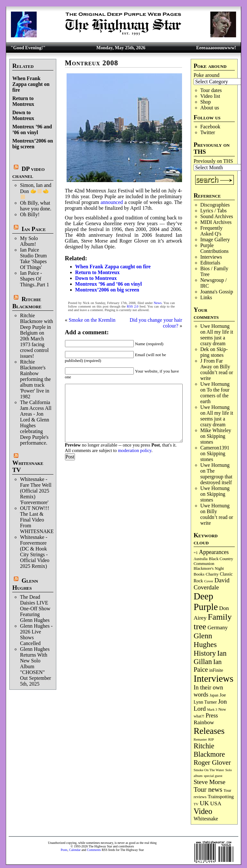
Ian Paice (34, 229)
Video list (210, 96)
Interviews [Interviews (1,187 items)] (214, 679)
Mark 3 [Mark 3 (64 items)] (212, 710)
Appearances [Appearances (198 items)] (214, 552)
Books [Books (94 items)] (199, 574)
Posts (64, 850)
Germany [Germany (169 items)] (218, 628)
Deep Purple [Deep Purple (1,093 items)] (206, 601)
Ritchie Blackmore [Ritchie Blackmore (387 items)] (209, 750)
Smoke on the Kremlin (92, 320)
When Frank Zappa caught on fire (31, 84)
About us (210, 108)
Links (206, 297)
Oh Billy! (30, 214)
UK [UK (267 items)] (204, 803)
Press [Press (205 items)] (212, 716)
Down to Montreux (23, 115)
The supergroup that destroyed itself (216, 477)
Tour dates (211, 90)
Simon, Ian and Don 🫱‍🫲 (36, 191)
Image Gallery (215, 240)
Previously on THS (213, 161)
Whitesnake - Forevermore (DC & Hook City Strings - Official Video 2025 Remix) (35, 552)
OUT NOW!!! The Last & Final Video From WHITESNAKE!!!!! (41, 520)
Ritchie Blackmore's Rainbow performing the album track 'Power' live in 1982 (35, 379)
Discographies (215, 205)
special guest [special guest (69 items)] (213, 776)
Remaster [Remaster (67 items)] (200, 739)
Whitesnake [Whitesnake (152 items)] (206, 819)
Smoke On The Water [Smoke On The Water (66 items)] (209, 770)
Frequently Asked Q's (211, 231)
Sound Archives (217, 216)
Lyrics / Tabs (214, 211)
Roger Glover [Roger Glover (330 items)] (212, 762)
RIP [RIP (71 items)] (211, 739)
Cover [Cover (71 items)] (209, 581)
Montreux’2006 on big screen (32, 144)
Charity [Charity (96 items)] (212, 574)
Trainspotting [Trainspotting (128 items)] (221, 797)
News (158, 303)
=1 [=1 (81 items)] (196, 553)
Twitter (208, 132)
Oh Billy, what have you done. (36, 206)
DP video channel (28, 172)
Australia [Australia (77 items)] (201, 559)
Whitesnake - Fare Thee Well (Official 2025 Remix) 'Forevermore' (36, 491)
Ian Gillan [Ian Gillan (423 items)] (210, 657)
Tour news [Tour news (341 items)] (208, 790)
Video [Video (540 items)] (203, 811)
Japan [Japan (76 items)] (214, 695)
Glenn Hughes (25, 584)
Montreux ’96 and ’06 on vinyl (32, 129)
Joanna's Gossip (217, 292)
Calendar (75, 850)
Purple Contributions (215, 248)
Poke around (206, 75)
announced (112, 202)
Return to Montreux (23, 101)
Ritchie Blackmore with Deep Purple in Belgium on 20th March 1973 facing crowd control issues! (37, 336)
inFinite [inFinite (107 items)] (216, 670)
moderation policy (135, 450)
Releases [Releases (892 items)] (209, 731)
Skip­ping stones (214, 352)
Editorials (210, 263)
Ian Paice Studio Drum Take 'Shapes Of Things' (33, 259)
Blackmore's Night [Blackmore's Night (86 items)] (209, 568)
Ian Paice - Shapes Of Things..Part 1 (34, 279)
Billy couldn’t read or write (217, 372)
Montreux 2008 (92, 63)
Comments (94, 850)
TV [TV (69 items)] (196, 804)
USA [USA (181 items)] (216, 803)
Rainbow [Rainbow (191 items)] (204, 722)
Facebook (210, 127)
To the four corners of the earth (215, 396)
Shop (206, 102)
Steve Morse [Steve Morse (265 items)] (210, 782)
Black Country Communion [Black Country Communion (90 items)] (213, 561)
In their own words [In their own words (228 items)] (208, 691)
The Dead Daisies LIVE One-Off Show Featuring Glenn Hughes (35, 609)
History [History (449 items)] (205, 653)
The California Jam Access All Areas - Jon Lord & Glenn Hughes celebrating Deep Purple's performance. (36, 423)
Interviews (211, 257)
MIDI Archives (216, 222)
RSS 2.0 (133, 306)
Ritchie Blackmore (27, 303)
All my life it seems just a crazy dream (217, 338)
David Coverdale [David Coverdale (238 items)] (212, 584)
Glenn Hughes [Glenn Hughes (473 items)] (205, 640)
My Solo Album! (29, 241)
